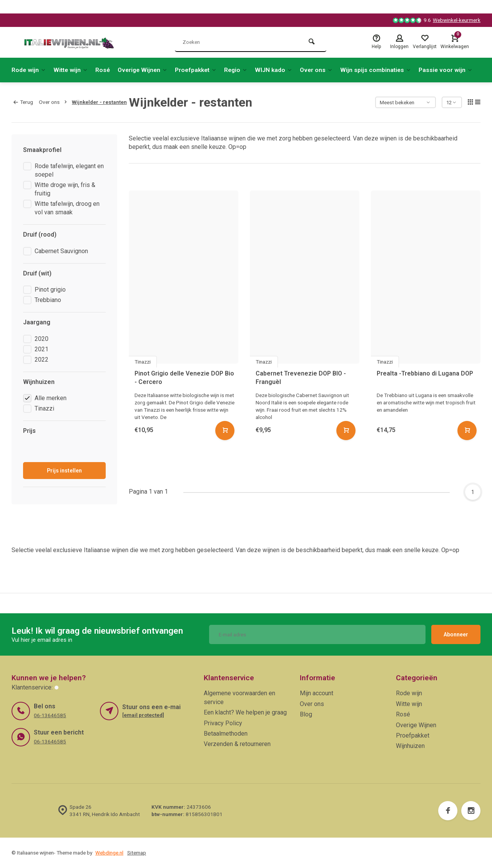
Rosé (105, 70)
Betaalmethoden (226, 734)
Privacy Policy (223, 723)
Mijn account (317, 693)
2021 (42, 349)
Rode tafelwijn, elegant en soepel (69, 170)
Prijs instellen (64, 471)
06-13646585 (50, 715)
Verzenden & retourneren (237, 744)
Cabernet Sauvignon (61, 251)
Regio (243, 70)
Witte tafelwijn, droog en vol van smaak (67, 208)
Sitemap (137, 853)
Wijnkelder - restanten (99, 102)
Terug (23, 102)
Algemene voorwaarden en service (239, 697)
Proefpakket (201, 70)
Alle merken (51, 398)
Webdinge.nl (109, 853)
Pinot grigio (50, 290)
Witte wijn (72, 70)
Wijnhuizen (410, 746)
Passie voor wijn (456, 70)
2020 (42, 339)
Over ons (325, 70)
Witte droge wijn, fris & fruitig (65, 189)
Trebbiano (48, 300)
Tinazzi (44, 408)
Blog (306, 714)
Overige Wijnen (146, 70)
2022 (42, 360)
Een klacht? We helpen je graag (245, 712)
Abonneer (456, 634)
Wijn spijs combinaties (385, 70)
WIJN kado (282, 70)
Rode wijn (29, 70)
